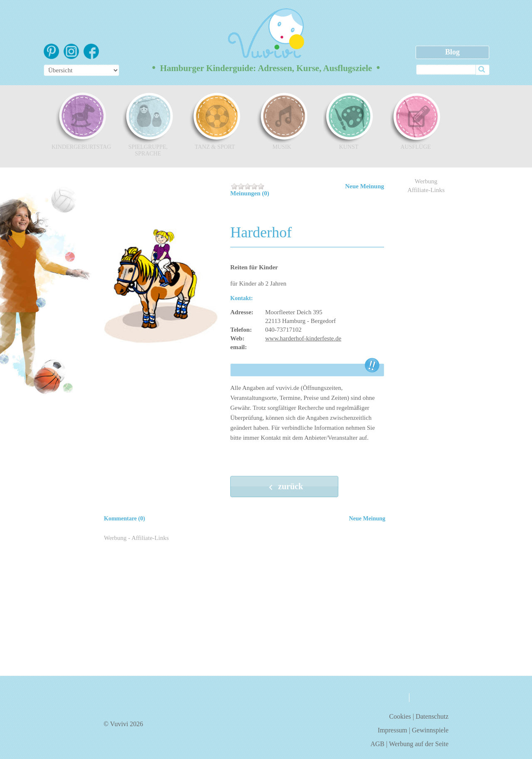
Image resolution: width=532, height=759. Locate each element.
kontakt (428, 698)
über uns (385, 697)
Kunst (349, 121)
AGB (377, 744)
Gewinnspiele (430, 730)
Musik (282, 121)
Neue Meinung (365, 186)
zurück (284, 487)
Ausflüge (416, 121)
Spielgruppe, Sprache (148, 124)
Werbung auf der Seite (419, 744)
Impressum (393, 730)
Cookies (400, 716)
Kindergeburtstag (81, 121)
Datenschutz (432, 716)
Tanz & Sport (215, 121)
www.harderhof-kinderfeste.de (303, 338)
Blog (452, 52)
